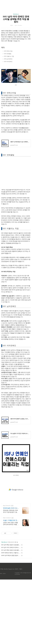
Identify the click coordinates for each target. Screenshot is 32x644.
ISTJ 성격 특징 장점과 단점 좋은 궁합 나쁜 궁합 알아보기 (11, 615)
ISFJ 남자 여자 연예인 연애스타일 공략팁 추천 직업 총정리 (16, 51)
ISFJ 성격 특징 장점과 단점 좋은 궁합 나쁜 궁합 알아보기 (11, 609)
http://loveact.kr (7, 570)
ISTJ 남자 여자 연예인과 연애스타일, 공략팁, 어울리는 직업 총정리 (11, 612)
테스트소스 (16, 46)
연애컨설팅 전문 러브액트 (11, 573)
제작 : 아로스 (3, 638)
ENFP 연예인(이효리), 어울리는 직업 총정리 (11, 617)
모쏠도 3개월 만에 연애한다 (11, 585)
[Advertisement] (16, 20)
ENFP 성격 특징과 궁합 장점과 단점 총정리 (11, 620)
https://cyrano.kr (7, 582)
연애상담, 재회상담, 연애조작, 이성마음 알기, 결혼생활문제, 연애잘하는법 (11, 576)
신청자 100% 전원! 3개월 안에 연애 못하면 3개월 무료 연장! (11, 588)
